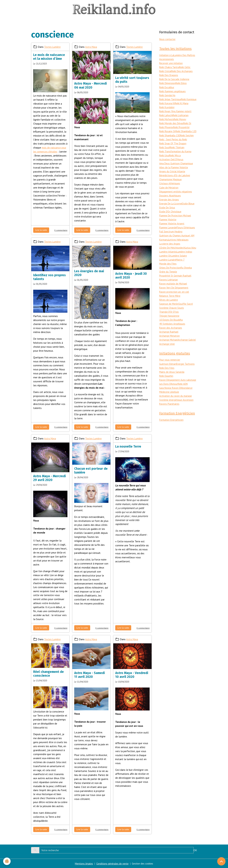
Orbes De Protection (171, 275)
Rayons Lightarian (169, 287)
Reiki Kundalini (182, 108)
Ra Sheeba (188, 275)
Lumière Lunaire (185, 267)
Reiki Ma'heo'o (167, 120)
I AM (193, 243)
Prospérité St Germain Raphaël (176, 283)
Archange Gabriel (169, 351)
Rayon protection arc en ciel (175, 299)
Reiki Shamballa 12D (171, 136)
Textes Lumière (53, 47)
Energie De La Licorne (171, 207)
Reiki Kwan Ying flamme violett (177, 112)
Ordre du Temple (168, 279)
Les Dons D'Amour (169, 396)
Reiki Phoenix (167, 128)
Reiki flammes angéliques (173, 92)
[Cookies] (7, 861)
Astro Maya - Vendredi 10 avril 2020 (132, 675)
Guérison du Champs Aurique (175, 243)
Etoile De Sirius (182, 211)
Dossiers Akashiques (170, 199)
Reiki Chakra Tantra (170, 68)
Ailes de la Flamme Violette (175, 172)
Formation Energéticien (172, 432)
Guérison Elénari (168, 372)
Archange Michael (169, 347)
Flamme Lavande (169, 231)
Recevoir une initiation (172, 64)
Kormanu (164, 247)
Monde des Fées (178, 271)
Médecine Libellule (170, 404)
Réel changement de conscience (48, 674)
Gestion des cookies (144, 864)
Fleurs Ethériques (169, 235)
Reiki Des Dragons (169, 76)
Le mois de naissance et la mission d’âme (49, 57)
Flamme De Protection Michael (177, 219)
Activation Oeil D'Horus (172, 164)
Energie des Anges (169, 203)
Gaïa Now (165, 400)
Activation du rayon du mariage (176, 408)
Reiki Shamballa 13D (171, 140)
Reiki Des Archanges (183, 72)
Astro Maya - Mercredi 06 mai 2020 (91, 85)
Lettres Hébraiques (180, 247)
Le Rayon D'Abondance (183, 400)
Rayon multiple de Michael (174, 291)
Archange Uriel (186, 351)
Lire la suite (41, 230)
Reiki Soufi (165, 152)
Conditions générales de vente (113, 864)
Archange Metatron (170, 343)
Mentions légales (83, 864)
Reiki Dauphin (167, 384)
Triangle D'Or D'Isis (170, 319)
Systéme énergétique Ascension (177, 412)
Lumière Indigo (167, 263)
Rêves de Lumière (169, 307)
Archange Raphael (169, 339)
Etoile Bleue (166, 211)
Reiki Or (189, 124)
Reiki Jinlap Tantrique (171, 100)
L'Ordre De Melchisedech (173, 255)
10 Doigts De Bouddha (172, 327)
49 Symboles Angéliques (173, 331)
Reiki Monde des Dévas (172, 124)
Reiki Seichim (189, 140)
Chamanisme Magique (171, 183)
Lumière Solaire (168, 267)
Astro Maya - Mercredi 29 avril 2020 (49, 478)
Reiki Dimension (168, 84)
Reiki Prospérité (182, 128)
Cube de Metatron (169, 191)
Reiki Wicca (176, 160)
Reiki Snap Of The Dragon (173, 148)
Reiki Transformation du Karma (176, 156)
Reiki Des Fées (167, 376)
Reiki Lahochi (166, 116)
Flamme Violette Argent (173, 227)
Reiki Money (181, 120)
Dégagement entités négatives (177, 195)
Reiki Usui (164, 160)
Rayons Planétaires (170, 416)
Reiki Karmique (167, 104)
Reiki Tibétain (178, 152)
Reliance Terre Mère (170, 303)
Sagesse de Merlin (169, 311)
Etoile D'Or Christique (171, 215)
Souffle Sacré (187, 311)
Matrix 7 (164, 271)
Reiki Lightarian (182, 116)
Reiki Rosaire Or (168, 132)
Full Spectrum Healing (172, 239)
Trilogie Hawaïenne (170, 323)
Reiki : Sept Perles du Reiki (174, 144)
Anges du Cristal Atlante (173, 175)
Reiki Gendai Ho (168, 96)
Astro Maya (91, 47)
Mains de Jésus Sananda (172, 380)
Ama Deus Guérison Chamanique (177, 168)
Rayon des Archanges (171, 335)
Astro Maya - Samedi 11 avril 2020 (90, 675)
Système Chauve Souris (172, 315)
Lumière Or (182, 263)
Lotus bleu (165, 259)
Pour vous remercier (170, 368)
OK (195, 850)
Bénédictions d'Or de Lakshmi (175, 179)
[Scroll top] (221, 861)
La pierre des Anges (170, 251)
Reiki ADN (185, 396)
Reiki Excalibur (167, 88)
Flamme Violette (169, 223)
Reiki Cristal (166, 72)
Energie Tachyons (187, 372)
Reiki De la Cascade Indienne (175, 80)
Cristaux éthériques (170, 187)
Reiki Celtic (186, 68)
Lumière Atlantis (180, 259)
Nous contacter (168, 39)
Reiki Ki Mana (167, 108)
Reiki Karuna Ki (183, 104)
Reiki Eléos (182, 84)
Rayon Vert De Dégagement (175, 295)
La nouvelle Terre (128, 446)
